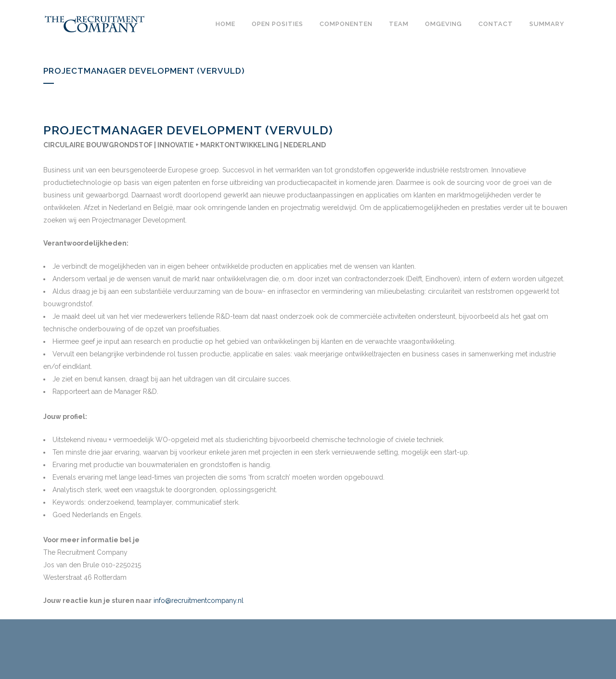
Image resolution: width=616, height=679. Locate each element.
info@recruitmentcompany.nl (199, 601)
